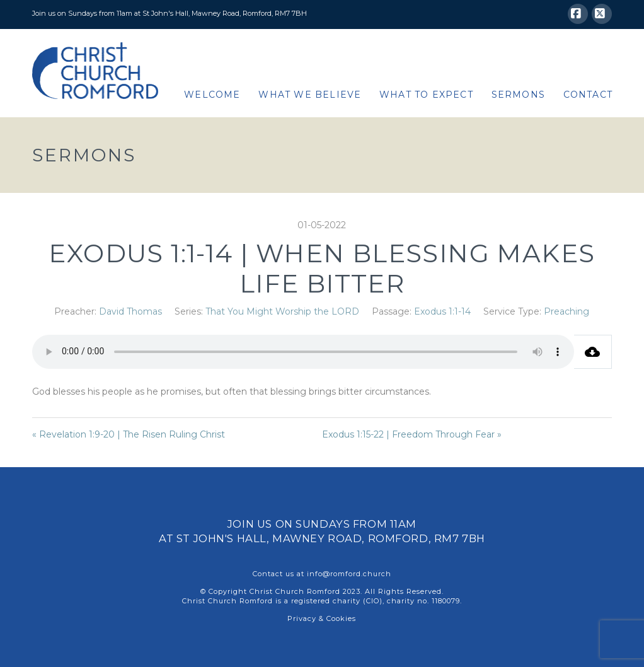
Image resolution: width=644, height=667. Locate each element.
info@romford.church (349, 574)
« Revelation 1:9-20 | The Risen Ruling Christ (129, 434)
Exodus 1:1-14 (442, 311)
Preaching (566, 311)
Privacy (302, 618)
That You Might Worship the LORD (282, 311)
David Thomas (130, 311)
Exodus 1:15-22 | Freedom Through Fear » (412, 434)
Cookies (341, 618)
